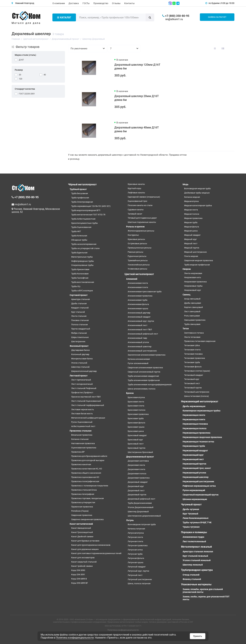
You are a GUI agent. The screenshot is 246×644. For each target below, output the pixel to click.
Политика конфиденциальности (123, 630)
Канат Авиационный (81, 528)
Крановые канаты (136, 184)
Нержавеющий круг (193, 455)
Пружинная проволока (82, 507)
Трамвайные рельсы (138, 260)
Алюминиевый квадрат (139, 317)
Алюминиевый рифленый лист (143, 334)
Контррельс (133, 235)
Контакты (129, 3)
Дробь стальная (79, 303)
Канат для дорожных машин (85, 549)
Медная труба (191, 222)
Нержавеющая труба (194, 446)
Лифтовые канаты (136, 193)
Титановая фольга (193, 367)
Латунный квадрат (137, 567)
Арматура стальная (80, 299)
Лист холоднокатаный (82, 384)
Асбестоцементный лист (83, 426)
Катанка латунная (136, 529)
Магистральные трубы (82, 257)
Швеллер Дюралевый (138, 512)
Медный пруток (192, 248)
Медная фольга (192, 227)
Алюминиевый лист (138, 325)
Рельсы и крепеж (135, 227)
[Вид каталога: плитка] (215, 49)
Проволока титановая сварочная (200, 341)
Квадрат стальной (80, 308)
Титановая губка (192, 345)
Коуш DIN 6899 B (79, 579)
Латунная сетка (135, 550)
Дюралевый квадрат (138, 482)
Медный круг (190, 239)
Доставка (74, 3)
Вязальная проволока (82, 435)
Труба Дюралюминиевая (140, 503)
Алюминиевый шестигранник (142, 351)
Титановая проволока (195, 358)
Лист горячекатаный (81, 380)
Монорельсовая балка (82, 359)
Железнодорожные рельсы (141, 231)
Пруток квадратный (81, 329)
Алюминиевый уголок (138, 342)
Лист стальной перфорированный (88, 405)
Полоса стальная (79, 325)
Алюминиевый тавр (137, 338)
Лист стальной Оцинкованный (86, 401)
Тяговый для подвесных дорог (142, 218)
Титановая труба (192, 362)
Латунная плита (135, 541)
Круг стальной (78, 312)
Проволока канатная (81, 464)
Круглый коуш (134, 188)
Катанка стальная (80, 439)
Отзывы (116, 3)
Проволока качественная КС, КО (87, 469)
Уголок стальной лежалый (197, 560)
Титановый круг (192, 379)
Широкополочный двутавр (84, 371)
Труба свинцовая (192, 324)
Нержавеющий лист (193, 459)
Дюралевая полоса (137, 474)
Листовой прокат (79, 376)
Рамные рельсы (135, 252)
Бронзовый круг (135, 440)
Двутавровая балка (80, 350)
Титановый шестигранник (197, 392)
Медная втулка (191, 201)
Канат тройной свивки (82, 566)
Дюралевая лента (136, 465)
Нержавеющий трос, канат (197, 468)
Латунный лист (135, 575)
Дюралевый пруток (137, 495)
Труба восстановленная (83, 282)
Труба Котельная (79, 236)
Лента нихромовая (193, 273)
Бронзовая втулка (136, 397)
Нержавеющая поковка (195, 424)
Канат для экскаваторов (83, 558)
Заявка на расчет (217, 17)
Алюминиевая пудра (193, 537)
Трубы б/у (76, 286)
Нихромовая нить (193, 277)
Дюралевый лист (136, 490)
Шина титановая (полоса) (197, 396)
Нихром (187, 269)
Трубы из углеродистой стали (85, 248)
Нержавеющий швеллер (196, 477)
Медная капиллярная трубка (198, 205)
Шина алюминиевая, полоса (142, 389)
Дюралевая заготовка (138, 461)
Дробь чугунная (191, 509)
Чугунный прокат (191, 504)
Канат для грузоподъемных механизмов (91, 545)
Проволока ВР (78, 452)
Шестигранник (78, 341)
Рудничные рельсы (137, 256)
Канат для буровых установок (85, 541)
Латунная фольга (136, 558)
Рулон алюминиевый (138, 363)
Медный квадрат (192, 235)
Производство (101, 3)
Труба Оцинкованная (81, 227)
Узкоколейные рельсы (139, 265)
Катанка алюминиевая (139, 359)
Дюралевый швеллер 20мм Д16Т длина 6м (136, 98)
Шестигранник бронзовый (140, 452)
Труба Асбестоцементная (83, 219)
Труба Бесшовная (80, 193)
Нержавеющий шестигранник (198, 481)
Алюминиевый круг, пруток (141, 321)
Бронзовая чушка (136, 427)
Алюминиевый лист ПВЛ (140, 330)
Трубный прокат (78, 189)
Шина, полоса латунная (139, 583)
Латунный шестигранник (140, 579)
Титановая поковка (193, 354)
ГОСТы (86, 3)
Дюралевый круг (136, 486)
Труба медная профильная (197, 265)
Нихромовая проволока (195, 282)
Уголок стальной (79, 363)
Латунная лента (135, 537)
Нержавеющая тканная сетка (198, 442)
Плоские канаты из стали (140, 205)
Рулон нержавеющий (194, 490)
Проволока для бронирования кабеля (89, 456)
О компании (59, 3)
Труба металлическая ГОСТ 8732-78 (88, 215)
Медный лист (191, 243)
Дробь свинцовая (193, 303)
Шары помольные (80, 337)
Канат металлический (81, 524)
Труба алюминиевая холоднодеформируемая (150, 384)
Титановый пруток (193, 388)
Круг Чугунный (190, 514)
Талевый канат (135, 214)
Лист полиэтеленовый (194, 541)
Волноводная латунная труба (142, 524)
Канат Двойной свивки (82, 537)
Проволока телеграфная (83, 494)
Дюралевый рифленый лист (141, 499)
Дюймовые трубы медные (197, 193)
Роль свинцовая (192, 316)
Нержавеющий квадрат (195, 451)
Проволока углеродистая (83, 502)
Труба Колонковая (80, 274)
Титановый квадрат (194, 375)
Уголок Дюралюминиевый (141, 507)
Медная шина (191, 231)
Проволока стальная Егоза (84, 490)
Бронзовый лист (136, 444)
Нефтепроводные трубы (83, 261)
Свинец (187, 295)
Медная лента (191, 210)
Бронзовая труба (136, 418)
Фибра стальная (79, 333)
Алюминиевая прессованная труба (145, 292)
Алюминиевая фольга (138, 304)
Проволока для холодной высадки (88, 460)
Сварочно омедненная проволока (87, 519)
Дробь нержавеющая (194, 406)
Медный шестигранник (195, 252)
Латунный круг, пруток (138, 571)
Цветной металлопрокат (139, 274)
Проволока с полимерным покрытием (90, 486)
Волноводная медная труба (197, 189)
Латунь (130, 520)
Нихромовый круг (193, 290)
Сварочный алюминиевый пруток (144, 372)
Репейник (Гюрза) (80, 511)
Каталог (64, 18)
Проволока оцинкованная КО (85, 477)
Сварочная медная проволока (199, 260)
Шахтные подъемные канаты (142, 222)
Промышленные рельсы (140, 248)
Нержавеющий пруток (194, 464)
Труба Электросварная (82, 202)
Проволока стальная (81, 431)
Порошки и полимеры (194, 532)
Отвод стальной (191, 575)
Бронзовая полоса (136, 410)
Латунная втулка (136, 533)
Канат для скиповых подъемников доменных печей (96, 553)
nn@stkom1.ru (174, 19)
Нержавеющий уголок (194, 473)
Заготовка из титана (194, 333)
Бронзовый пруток (137, 448)
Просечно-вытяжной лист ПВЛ (86, 397)
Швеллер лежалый (193, 565)
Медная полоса (192, 214)
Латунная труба (135, 554)
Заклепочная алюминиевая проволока (147, 355)
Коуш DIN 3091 (78, 575)
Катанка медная (192, 197)
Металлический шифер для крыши (88, 418)
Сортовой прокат (79, 295)
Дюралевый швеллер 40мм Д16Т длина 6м (136, 129)
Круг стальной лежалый (195, 556)
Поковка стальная (80, 320)
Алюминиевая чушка (138, 308)
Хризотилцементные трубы (84, 223)
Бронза (130, 393)
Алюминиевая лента (138, 283)
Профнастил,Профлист (82, 393)
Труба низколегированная (84, 244)
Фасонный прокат (79, 346)
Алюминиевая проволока (140, 296)
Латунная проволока (138, 545)
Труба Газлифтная (80, 278)
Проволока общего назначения (86, 473)
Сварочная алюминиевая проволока (145, 368)
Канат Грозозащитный (82, 532)
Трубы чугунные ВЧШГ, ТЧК (197, 522)
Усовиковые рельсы (137, 269)
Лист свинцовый (192, 311)
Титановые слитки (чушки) (197, 371)
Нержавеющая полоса (195, 428)
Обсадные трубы (79, 240)
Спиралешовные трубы (82, 265)
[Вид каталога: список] (223, 49)
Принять (198, 636)
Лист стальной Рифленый (84, 388)
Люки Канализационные (196, 518)
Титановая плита (192, 350)
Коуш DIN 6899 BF (80, 583)
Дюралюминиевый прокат (140, 457)
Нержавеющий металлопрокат (200, 401)
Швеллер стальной (80, 367)
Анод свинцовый (192, 299)
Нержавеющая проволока (197, 433)
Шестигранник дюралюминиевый (144, 516)
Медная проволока (193, 218)
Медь (186, 184)
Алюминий (132, 279)
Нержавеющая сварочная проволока (202, 437)
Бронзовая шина (136, 431)
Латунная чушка (135, 562)
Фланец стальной (192, 579)
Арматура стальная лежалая (198, 552)
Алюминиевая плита (138, 287)
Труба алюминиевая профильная (144, 380)
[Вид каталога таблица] (231, 49)
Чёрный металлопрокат (82, 184)
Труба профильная (80, 198)
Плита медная (191, 256)
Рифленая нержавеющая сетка (199, 486)
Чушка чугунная (191, 527)
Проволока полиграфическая (85, 481)
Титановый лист (192, 383)
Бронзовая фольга (136, 423)
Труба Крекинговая (80, 269)
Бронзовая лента (136, 402)
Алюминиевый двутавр (139, 313)
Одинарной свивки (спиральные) (144, 197)
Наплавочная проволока (83, 443)
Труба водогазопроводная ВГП (86, 210)
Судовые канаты (136, 210)
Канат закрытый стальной (84, 562)
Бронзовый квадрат (137, 435)
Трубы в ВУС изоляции (82, 291)
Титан (186, 329)
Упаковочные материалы (196, 584)
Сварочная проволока (82, 515)
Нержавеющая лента (194, 415)
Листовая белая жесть (82, 414)
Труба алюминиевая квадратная (143, 376)
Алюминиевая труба (138, 300)
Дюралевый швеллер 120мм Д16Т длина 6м (137, 67)
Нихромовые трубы (193, 286)
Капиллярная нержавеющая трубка (202, 411)
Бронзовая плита (136, 406)
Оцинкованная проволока (84, 448)
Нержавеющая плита (194, 419)
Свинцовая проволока (195, 320)
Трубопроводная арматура (197, 570)
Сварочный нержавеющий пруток (201, 495)
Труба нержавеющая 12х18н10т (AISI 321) (91, 206)
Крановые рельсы (136, 239)
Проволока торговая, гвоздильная (87, 498)
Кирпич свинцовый (194, 307)
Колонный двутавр (80, 354)
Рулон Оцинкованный (82, 422)
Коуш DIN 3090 (78, 570)
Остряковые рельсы (137, 243)
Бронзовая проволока (138, 414)
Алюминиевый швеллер (140, 346)
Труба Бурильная (79, 253)
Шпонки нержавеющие (195, 499)
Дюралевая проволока (139, 478)
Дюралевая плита (136, 469)
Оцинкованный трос (138, 201)
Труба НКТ (76, 231)
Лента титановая (192, 337)
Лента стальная (79, 316)
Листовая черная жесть (83, 409)
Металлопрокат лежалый (196, 547)
